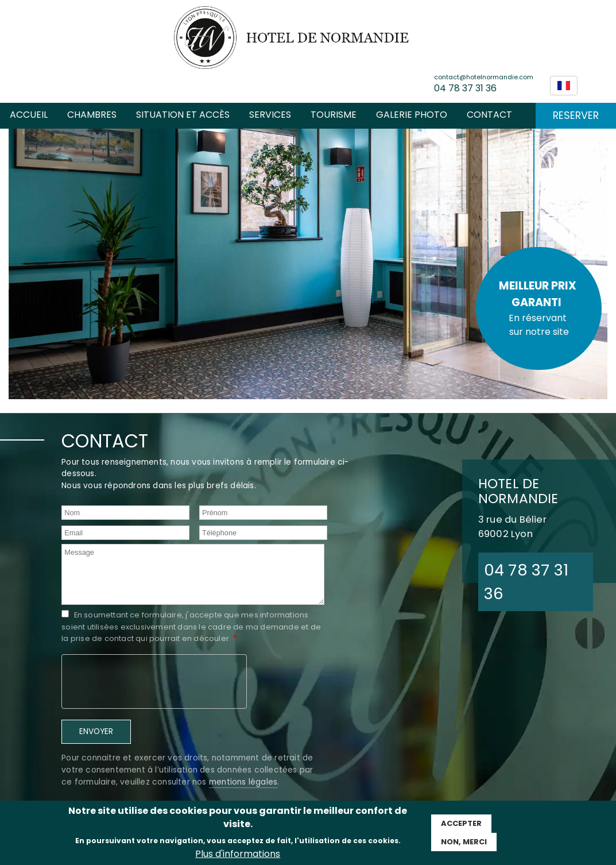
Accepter (461, 823)
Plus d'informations (238, 854)
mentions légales (243, 782)
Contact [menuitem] (489, 115)
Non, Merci (464, 842)
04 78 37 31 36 (465, 88)
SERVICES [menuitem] (270, 115)
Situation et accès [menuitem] (183, 115)
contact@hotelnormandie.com (484, 77)
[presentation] (154, 680)
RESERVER (576, 115)
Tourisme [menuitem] (334, 115)
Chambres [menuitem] (92, 115)
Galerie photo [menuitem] (412, 115)
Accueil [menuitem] (29, 115)
